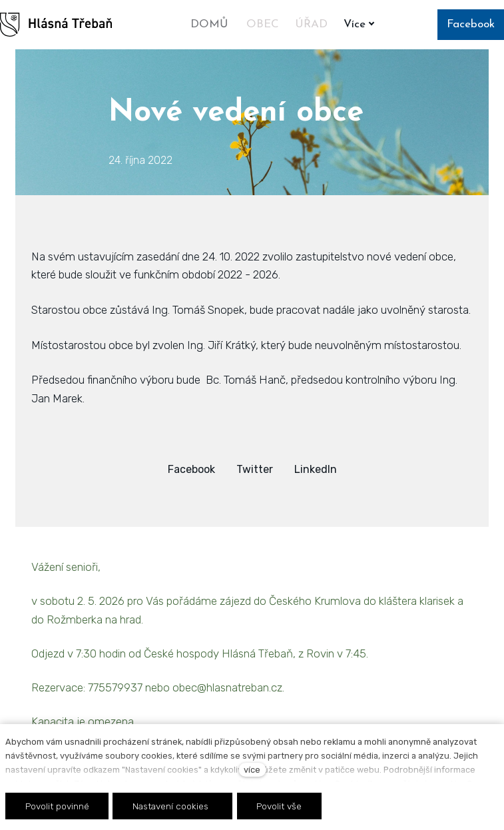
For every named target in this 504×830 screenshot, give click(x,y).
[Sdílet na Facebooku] (191, 469)
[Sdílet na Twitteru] (255, 469)
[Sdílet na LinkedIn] (316, 469)
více (252, 770)
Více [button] (362, 24)
